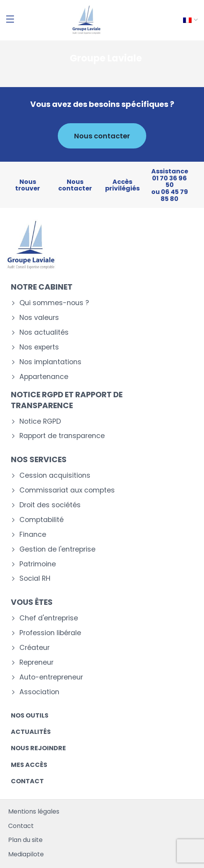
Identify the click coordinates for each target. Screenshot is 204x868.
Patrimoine (38, 564)
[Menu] (10, 19)
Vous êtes (32, 602)
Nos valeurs (39, 318)
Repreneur (36, 663)
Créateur (35, 648)
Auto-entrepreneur (51, 677)
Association (39, 692)
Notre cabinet (42, 287)
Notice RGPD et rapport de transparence (67, 400)
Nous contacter (102, 136)
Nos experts (39, 347)
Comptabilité (41, 520)
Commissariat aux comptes (67, 490)
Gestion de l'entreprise (57, 549)
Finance (33, 535)
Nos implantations (50, 362)
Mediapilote (26, 854)
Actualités (31, 732)
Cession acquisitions (55, 476)
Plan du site (25, 840)
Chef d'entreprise (49, 618)
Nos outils (30, 715)
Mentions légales (34, 811)
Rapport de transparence (62, 436)
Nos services (39, 459)
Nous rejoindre (38, 748)
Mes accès (29, 765)
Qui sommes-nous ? (54, 303)
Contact (27, 781)
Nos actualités (44, 333)
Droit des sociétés (50, 505)
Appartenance (44, 377)
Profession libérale (50, 633)
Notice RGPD (40, 422)
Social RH (35, 579)
